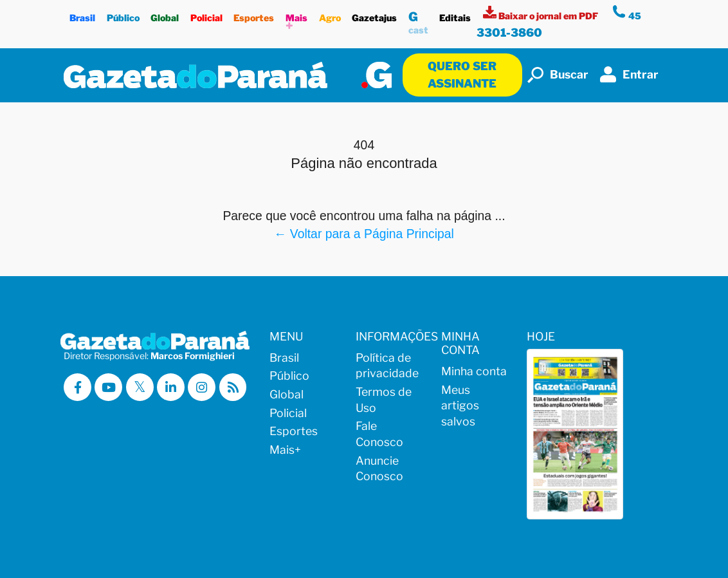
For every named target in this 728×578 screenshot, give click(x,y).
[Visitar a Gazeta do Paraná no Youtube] (108, 387)
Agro (330, 14)
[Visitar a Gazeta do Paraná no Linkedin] (171, 387)
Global (165, 14)
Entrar (629, 74)
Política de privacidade (387, 366)
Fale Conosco (379, 434)
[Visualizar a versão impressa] (541, 16)
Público (123, 14)
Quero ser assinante (462, 74)
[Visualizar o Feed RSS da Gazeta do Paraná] (233, 387)
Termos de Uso (384, 400)
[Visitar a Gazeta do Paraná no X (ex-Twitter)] (140, 387)
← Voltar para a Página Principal (364, 234)
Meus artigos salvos (460, 406)
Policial (206, 14)
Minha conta (474, 371)
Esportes (254, 14)
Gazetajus (374, 14)
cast (418, 21)
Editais (456, 14)
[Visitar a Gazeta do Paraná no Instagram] (202, 387)
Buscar (558, 75)
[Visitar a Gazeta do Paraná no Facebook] (77, 387)
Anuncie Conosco (379, 469)
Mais (296, 20)
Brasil (82, 14)
